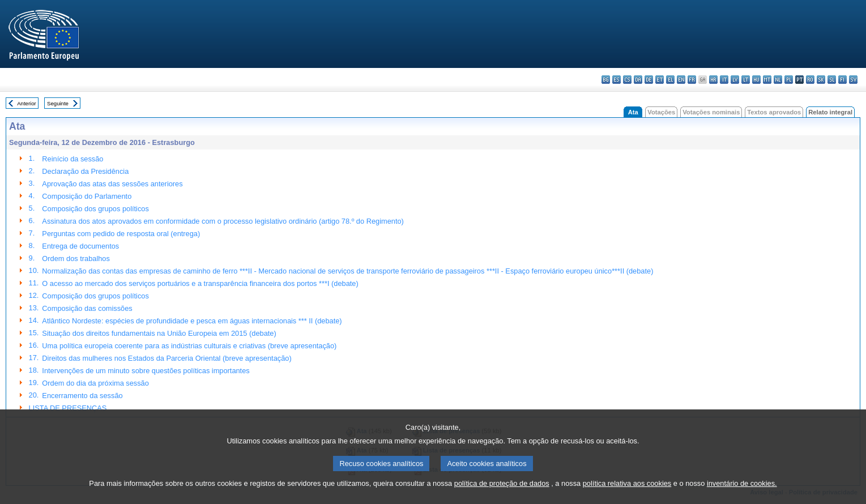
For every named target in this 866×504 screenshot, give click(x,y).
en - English (681, 80)
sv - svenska (853, 80)
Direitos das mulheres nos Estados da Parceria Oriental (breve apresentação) (167, 358)
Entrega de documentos (80, 246)
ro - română (810, 80)
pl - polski (789, 80)
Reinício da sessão (72, 159)
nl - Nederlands (778, 80)
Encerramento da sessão (82, 396)
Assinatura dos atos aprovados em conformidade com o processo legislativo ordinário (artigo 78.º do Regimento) (223, 221)
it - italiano (724, 80)
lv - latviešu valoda (735, 80)
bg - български (606, 80)
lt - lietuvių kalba (746, 80)
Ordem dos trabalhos (76, 259)
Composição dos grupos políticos (95, 209)
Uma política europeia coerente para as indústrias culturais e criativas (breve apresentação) (189, 346)
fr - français (692, 80)
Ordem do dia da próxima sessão (95, 383)
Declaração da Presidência (85, 171)
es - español (617, 80)
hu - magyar (756, 80)
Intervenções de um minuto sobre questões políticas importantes (146, 371)
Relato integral (830, 112)
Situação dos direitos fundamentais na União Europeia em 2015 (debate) (159, 333)
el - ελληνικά (670, 80)
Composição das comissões (87, 308)
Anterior (27, 103)
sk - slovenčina (821, 80)
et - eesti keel (660, 80)
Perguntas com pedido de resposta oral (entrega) (121, 234)
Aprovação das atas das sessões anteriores (112, 184)
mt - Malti (767, 80)
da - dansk (638, 80)
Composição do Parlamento (87, 196)
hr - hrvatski (713, 80)
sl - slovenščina (832, 80)
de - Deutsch (649, 80)
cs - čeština (627, 80)
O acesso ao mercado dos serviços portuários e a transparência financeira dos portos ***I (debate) (200, 283)
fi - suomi (842, 80)
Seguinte (58, 103)
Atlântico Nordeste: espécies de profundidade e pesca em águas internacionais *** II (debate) (192, 321)
